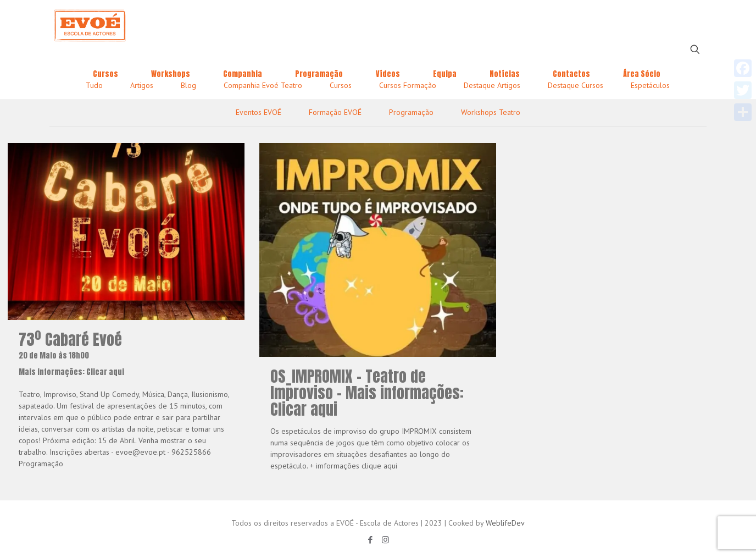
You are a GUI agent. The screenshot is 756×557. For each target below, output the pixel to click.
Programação (411, 112)
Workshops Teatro (491, 112)
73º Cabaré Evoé (126, 354)
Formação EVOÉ (335, 112)
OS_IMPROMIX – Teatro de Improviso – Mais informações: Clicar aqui (367, 393)
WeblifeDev (505, 523)
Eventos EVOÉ (259, 112)
